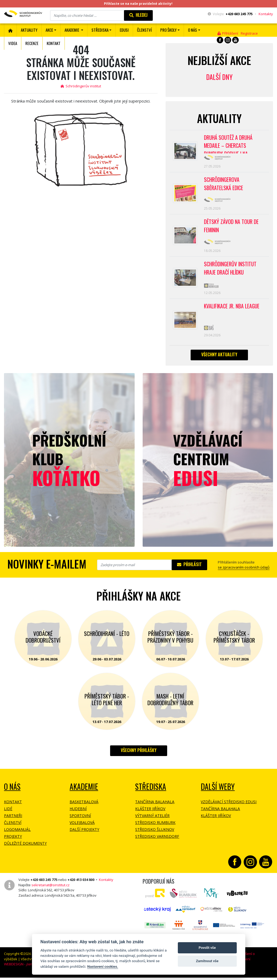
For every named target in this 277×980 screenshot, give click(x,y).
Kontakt (54, 43)
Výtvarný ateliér (152, 820)
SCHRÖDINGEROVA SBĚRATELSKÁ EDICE (224, 185)
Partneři (13, 820)
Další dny (219, 77)
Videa (13, 43)
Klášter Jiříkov (150, 813)
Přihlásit (189, 569)
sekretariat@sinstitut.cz (51, 889)
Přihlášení (228, 33)
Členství (13, 827)
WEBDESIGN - (26, 969)
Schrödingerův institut (81, 86)
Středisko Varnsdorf (157, 841)
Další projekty (84, 834)
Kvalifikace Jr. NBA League (232, 310)
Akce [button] (49, 30)
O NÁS (12, 791)
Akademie (84, 791)
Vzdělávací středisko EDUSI (229, 806)
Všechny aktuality (219, 359)
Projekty (13, 841)
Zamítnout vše (207, 961)
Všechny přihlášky (139, 755)
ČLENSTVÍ (144, 30)
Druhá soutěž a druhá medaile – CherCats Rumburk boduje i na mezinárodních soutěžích (232, 144)
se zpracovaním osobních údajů (244, 572)
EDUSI (124, 30)
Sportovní (80, 820)
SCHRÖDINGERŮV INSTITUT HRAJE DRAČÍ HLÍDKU (231, 271)
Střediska (151, 791)
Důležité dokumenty (25, 848)
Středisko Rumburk (155, 827)
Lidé (8, 813)
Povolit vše (207, 948)
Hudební (78, 813)
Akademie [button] (72, 30)
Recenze (32, 43)
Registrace (249, 33)
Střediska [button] (100, 30)
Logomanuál (17, 834)
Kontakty (266, 14)
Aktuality (29, 30)
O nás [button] (192, 30)
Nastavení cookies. (103, 966)
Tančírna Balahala (155, 806)
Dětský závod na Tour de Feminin (232, 228)
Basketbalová (84, 806)
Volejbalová (82, 827)
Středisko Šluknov (155, 834)
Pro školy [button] (168, 30)
